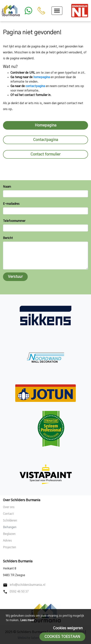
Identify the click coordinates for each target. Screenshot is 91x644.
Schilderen (10, 521)
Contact (8, 514)
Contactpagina (46, 140)
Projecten (9, 547)
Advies (7, 541)
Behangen (10, 527)
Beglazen (9, 534)
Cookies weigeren (68, 628)
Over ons (9, 507)
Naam (7, 187)
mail (5, 585)
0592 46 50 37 (19, 592)
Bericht (8, 238)
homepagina (42, 77)
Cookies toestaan (62, 637)
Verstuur (15, 277)
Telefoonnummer (14, 221)
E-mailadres (11, 204)
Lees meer (27, 620)
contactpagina (35, 86)
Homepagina (46, 125)
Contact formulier (45, 154)
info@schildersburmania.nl (27, 585)
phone (5, 592)
